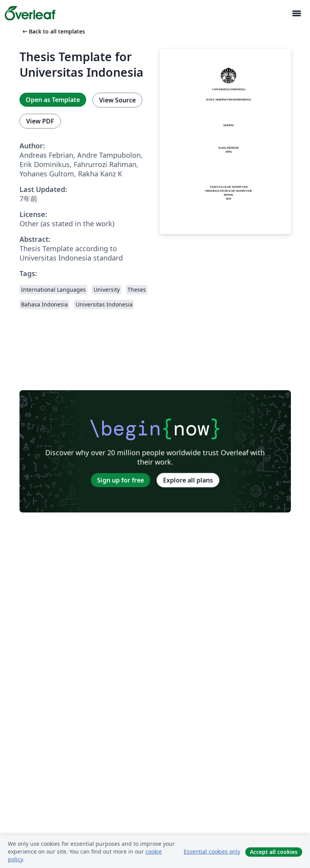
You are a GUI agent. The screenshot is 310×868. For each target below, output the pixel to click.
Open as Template (53, 100)
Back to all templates (53, 31)
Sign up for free (120, 480)
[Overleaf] (30, 13)
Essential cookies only (212, 851)
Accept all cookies (274, 852)
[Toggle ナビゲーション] (296, 13)
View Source (117, 100)
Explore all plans (188, 480)
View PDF (40, 121)
